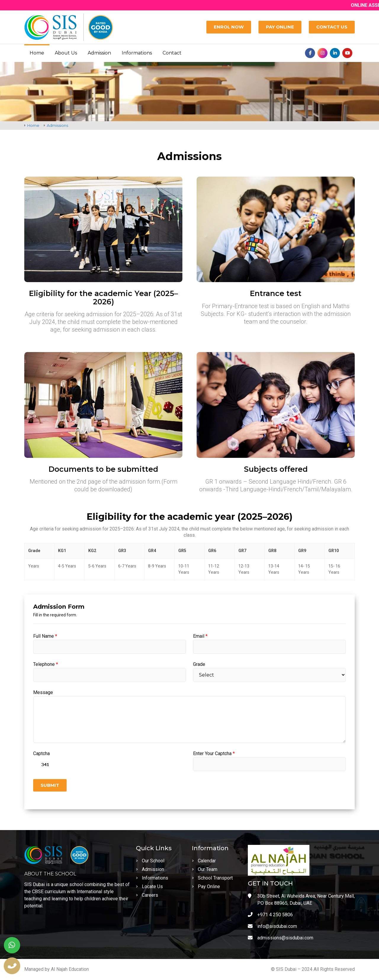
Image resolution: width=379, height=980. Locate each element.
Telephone (46, 664)
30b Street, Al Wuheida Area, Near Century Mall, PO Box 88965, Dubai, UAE (301, 900)
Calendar (204, 861)
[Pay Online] (280, 27)
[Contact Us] (332, 27)
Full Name (45, 636)
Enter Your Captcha (214, 753)
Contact (172, 53)
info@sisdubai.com (272, 926)
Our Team (205, 869)
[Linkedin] (335, 53)
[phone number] (12, 966)
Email (200, 636)
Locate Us (149, 887)
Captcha (41, 753)
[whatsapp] (12, 945)
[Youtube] (347, 53)
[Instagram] (322, 53)
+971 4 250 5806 (270, 915)
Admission (99, 53)
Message (43, 692)
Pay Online (206, 887)
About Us (66, 53)
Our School (150, 861)
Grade (199, 664)
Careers (147, 895)
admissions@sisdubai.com (281, 938)
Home (37, 53)
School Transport (212, 878)
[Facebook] (310, 53)
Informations (137, 53)
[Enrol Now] (229, 27)
